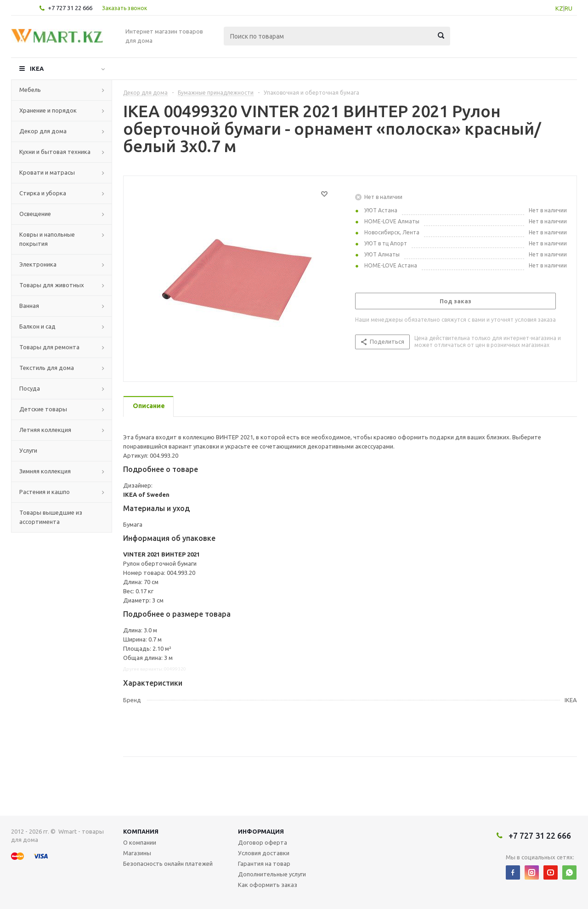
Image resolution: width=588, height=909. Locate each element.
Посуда (30, 388)
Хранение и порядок (48, 110)
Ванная (29, 306)
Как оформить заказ (268, 885)
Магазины (137, 853)
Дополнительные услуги (272, 874)
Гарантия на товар (264, 864)
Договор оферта (263, 842)
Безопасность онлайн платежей (168, 864)
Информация (261, 831)
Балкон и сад (37, 326)
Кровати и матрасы (47, 172)
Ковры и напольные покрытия (47, 239)
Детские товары (43, 409)
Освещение (35, 214)
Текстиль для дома (47, 368)
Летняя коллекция (45, 430)
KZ (559, 8)
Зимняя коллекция (45, 471)
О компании (140, 842)
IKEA (37, 68)
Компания (141, 831)
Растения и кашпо (45, 492)
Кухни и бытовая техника (55, 152)
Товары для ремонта (49, 347)
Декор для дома (43, 131)
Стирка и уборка (43, 193)
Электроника (38, 264)
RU (568, 8)
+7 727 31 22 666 (70, 8)
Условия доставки (264, 853)
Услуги (28, 450)
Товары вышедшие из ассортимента (51, 517)
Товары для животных (52, 285)
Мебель (30, 90)
